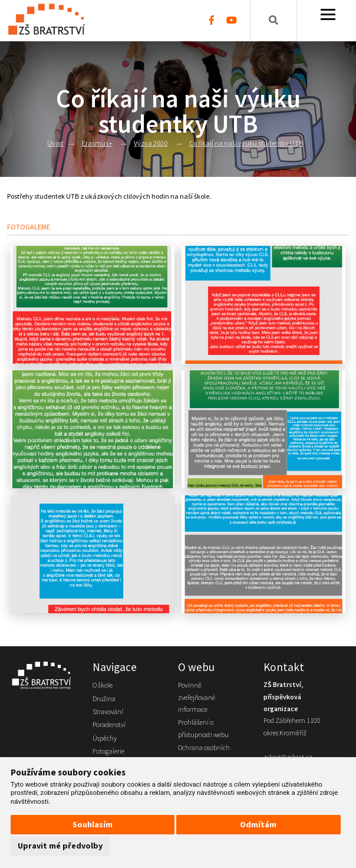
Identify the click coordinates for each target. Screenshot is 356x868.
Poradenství (109, 724)
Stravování (108, 711)
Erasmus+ (97, 143)
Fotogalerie (108, 751)
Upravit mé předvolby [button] (60, 846)
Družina (104, 698)
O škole (103, 685)
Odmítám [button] (258, 824)
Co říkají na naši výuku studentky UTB (246, 143)
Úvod (55, 143)
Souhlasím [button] (93, 824)
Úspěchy (105, 738)
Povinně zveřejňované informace (197, 697)
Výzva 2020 (151, 143)
